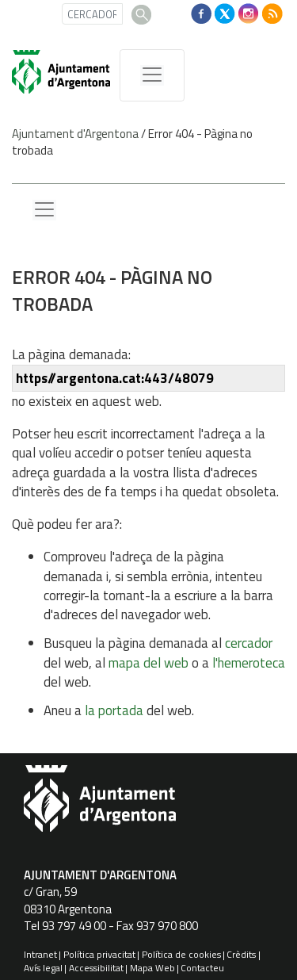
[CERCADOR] (92, 14)
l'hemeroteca (249, 663)
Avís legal (43, 968)
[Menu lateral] (44, 210)
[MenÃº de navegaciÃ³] (152, 75)
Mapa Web (152, 968)
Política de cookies (181, 954)
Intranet (40, 954)
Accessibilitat (96, 968)
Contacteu (202, 968)
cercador (249, 643)
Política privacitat (99, 954)
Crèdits (241, 954)
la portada (114, 710)
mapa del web (148, 663)
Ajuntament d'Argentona (75, 134)
